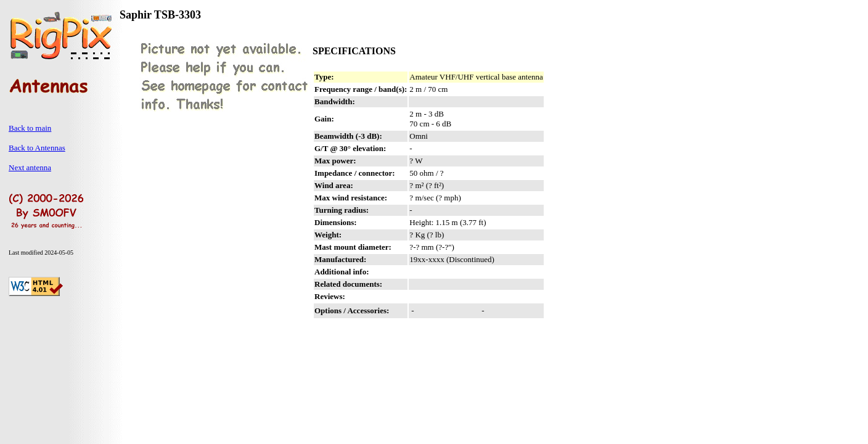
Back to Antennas (37, 148)
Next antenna (30, 167)
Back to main (30, 128)
